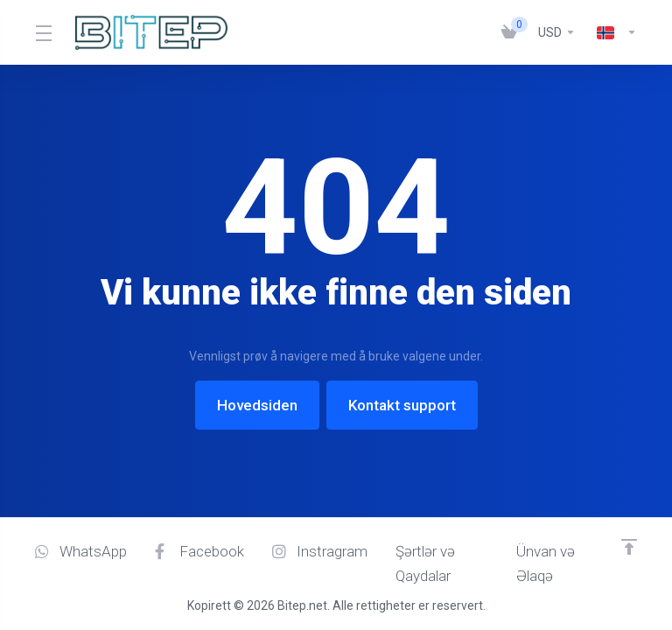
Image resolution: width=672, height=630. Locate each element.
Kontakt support (402, 405)
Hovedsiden (257, 405)
